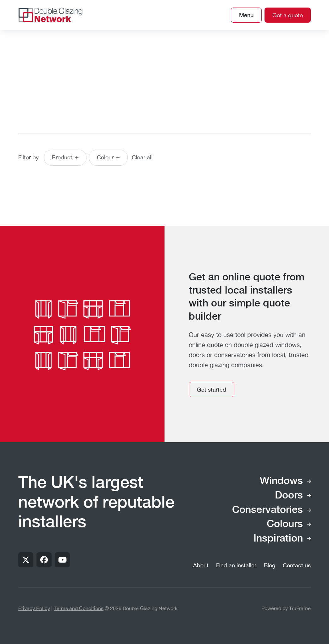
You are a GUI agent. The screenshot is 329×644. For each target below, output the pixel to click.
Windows (281, 481)
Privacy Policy (34, 608)
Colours (285, 524)
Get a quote (288, 15)
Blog (270, 565)
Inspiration (278, 539)
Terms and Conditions (79, 608)
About (201, 565)
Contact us (297, 565)
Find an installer (236, 565)
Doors (289, 496)
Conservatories (268, 510)
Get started (212, 390)
